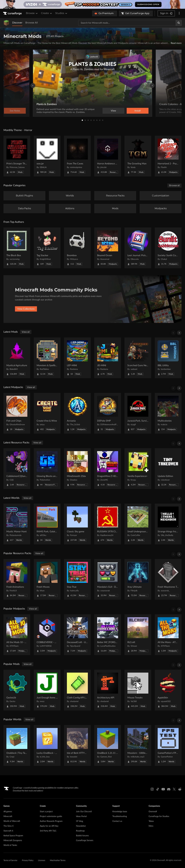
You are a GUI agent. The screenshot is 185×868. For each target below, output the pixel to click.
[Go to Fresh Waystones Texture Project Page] (168, 579)
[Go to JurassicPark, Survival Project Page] (138, 413)
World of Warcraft (12, 821)
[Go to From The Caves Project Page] (77, 156)
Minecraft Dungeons (13, 840)
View (113, 111)
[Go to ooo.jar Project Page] (47, 156)
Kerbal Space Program (13, 836)
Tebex (151, 821)
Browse (32, 13)
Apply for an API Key (49, 826)
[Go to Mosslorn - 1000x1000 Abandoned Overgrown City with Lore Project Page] (138, 745)
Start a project (46, 812)
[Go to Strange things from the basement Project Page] (168, 524)
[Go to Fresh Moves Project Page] (47, 579)
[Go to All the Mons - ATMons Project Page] (168, 635)
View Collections (26, 309)
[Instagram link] (152, 789)
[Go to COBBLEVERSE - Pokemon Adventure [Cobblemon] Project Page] (47, 635)
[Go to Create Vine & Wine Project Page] (47, 413)
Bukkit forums (82, 836)
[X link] (174, 789)
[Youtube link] (163, 789)
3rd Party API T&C (48, 831)
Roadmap (80, 831)
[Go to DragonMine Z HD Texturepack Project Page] (108, 469)
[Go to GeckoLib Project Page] (17, 690)
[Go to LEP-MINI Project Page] (77, 358)
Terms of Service (10, 860)
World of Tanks (10, 845)
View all (26, 332)
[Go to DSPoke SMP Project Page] (108, 413)
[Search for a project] (127, 23)
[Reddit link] (180, 789)
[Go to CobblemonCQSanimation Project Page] (17, 469)
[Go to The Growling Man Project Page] (138, 156)
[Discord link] (169, 789)
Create (47, 13)
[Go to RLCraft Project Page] (138, 635)
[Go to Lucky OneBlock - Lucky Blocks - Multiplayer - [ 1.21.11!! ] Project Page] (47, 745)
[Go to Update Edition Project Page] (168, 469)
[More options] (179, 13)
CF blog (79, 821)
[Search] (179, 23)
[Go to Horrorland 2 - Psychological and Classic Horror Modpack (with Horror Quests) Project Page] (168, 156)
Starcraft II (8, 831)
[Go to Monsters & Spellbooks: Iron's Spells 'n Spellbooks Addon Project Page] (47, 358)
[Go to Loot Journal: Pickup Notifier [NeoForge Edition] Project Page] (138, 248)
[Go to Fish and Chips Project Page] (17, 413)
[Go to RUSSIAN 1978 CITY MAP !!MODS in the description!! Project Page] (108, 524)
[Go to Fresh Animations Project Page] (17, 579)
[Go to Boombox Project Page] (77, 248)
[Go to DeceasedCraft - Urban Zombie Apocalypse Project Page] (77, 635)
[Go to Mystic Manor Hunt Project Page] (17, 524)
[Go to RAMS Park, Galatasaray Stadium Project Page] (47, 524)
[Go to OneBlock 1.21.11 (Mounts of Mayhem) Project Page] (108, 745)
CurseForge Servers (85, 840)
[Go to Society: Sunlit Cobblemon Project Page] (168, 248)
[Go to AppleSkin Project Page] (168, 690)
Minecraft (8, 816)
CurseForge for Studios (159, 816)
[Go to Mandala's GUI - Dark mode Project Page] (108, 579)
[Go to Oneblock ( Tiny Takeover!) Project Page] (17, 745)
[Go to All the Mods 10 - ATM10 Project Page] (17, 635)
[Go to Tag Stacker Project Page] (47, 248)
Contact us (117, 821)
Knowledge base (120, 812)
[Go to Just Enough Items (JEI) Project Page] (47, 690)
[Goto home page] (13, 13)
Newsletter (81, 826)
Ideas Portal (81, 816)
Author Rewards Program (51, 821)
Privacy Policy (28, 860)
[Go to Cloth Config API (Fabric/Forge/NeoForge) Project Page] (77, 690)
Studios (61, 13)
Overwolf (153, 812)
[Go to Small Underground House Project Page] (138, 524)
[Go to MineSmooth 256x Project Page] (77, 469)
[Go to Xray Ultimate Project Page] (138, 579)
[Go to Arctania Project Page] (77, 413)
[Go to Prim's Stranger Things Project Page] (17, 156)
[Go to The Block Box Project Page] (17, 248)
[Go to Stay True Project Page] (77, 579)
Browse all (174, 185)
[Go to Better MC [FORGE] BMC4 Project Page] (108, 635)
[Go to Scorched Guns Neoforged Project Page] (138, 358)
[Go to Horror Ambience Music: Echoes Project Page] (108, 156)
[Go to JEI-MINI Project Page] (108, 358)
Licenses (42, 860)
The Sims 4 (8, 826)
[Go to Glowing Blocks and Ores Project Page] (47, 469)
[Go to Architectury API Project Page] (108, 690)
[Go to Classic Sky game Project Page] (77, 524)
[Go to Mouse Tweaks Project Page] (138, 690)
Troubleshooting (120, 816)
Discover (17, 23)
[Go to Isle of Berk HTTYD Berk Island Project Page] (77, 745)
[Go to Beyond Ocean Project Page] (108, 248)
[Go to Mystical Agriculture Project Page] (17, 358)
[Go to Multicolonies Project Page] (168, 413)
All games (8, 812)
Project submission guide (51, 816)
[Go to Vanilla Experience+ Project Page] (138, 469)
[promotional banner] (92, 4)
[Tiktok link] (158, 789)
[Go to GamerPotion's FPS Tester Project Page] (168, 745)
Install (138, 111)
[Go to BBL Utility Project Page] (168, 358)
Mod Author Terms (58, 860)
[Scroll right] (179, 333)
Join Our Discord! (84, 812)
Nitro (151, 826)
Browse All (31, 23)
